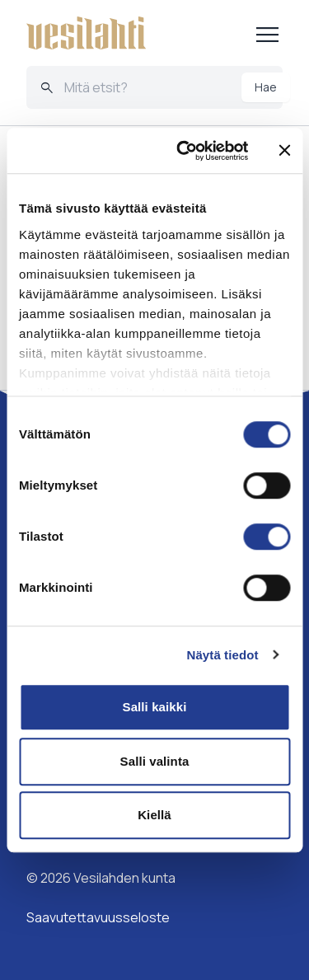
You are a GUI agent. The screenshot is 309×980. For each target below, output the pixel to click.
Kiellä (154, 815)
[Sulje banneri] (284, 151)
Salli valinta (155, 761)
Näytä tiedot (223, 655)
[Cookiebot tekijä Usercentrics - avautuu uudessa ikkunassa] (184, 151)
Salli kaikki (155, 707)
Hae (266, 87)
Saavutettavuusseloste (98, 917)
